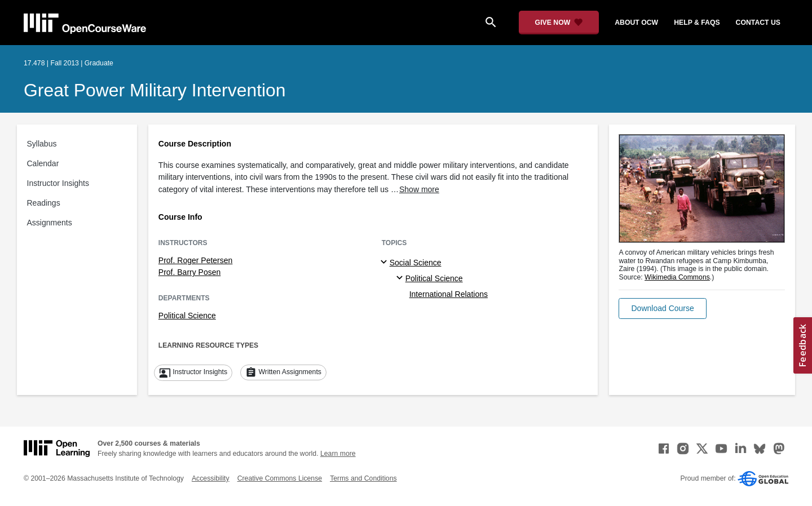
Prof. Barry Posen (190, 272)
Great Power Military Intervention (155, 90)
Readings (44, 203)
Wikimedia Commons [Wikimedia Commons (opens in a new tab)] (677, 277)
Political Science (187, 316)
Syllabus (42, 144)
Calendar (43, 163)
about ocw (636, 23)
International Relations (449, 294)
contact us (758, 23)
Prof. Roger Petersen (196, 260)
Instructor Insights (58, 183)
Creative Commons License (280, 478)
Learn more (338, 454)
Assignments (50, 223)
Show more (419, 189)
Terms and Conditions (363, 478)
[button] (662, 309)
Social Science (416, 263)
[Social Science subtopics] (385, 263)
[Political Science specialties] (401, 278)
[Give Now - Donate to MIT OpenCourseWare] (559, 23)
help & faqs (697, 23)
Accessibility (211, 478)
